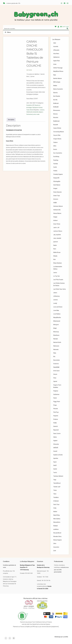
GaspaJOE (56, 178)
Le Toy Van (57, 276)
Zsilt (55, 551)
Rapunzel (56, 430)
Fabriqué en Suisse (37, 108)
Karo (55, 249)
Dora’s (55, 149)
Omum (55, 374)
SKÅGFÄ (56, 448)
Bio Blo (55, 100)
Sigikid (55, 441)
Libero (55, 293)
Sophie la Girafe (58, 455)
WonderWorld (57, 533)
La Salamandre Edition (58, 268)
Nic (54, 357)
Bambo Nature (58, 78)
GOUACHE (36, 112)
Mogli (55, 328)
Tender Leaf (57, 487)
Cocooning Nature (59, 132)
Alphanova (56, 57)
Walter (55, 512)
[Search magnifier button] (67, 29)
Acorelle (56, 47)
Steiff (55, 465)
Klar (55, 259)
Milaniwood (57, 321)
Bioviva (55, 114)
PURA (55, 423)
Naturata (56, 350)
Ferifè (55, 167)
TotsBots (56, 497)
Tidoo (55, 490)
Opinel (55, 381)
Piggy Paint (57, 402)
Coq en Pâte (57, 135)
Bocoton (56, 118)
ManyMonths (57, 318)
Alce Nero (56, 54)
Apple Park (57, 61)
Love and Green (58, 307)
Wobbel (56, 526)
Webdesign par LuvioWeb (61, 637)
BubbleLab (56, 121)
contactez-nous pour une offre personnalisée (61, 570)
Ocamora (56, 364)
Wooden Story (57, 537)
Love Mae (56, 310)
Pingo (55, 405)
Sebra (55, 437)
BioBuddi (56, 107)
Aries (55, 64)
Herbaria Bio (57, 210)
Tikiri (55, 494)
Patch (55, 398)
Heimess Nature (58, 206)
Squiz (55, 462)
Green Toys (57, 196)
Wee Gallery (57, 519)
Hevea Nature (57, 213)
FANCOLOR (29, 112)
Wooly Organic (58, 540)
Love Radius (57, 314)
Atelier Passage (58, 68)
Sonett (55, 451)
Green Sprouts (58, 192)
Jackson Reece (58, 231)
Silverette (56, 444)
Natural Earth (57, 342)
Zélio (55, 544)
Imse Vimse (57, 224)
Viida (55, 508)
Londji (55, 303)
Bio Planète (57, 96)
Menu (8, 32)
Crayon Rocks (57, 139)
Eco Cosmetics (58, 153)
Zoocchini (56, 547)
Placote (56, 409)
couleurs (42, 110)
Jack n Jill (56, 228)
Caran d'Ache (30, 110)
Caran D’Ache (57, 128)
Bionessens (57, 110)
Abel (55, 43)
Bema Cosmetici (58, 89)
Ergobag (56, 160)
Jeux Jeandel (57, 238)
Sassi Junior (57, 434)
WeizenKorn (57, 522)
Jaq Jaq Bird (57, 235)
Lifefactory (57, 296)
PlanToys (56, 412)
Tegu (55, 480)
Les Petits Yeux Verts (60, 289)
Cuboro (55, 142)
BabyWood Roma (58, 71)
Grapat (55, 189)
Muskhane (56, 335)
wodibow (56, 529)
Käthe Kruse (57, 252)
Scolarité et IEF (30, 105)
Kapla (55, 245)
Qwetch (56, 426)
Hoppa (55, 217)
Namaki (56, 339)
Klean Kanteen (58, 263)
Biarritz (55, 93)
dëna (55, 146)
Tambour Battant (58, 476)
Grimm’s (56, 199)
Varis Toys (56, 504)
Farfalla (56, 164)
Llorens (56, 300)
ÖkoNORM (56, 367)
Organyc (56, 391)
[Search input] (35, 29)
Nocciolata (57, 360)
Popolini (56, 416)
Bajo (55, 75)
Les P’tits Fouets (58, 280)
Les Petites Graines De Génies (59, 284)
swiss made (36, 114)
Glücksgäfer (57, 181)
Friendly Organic (58, 174)
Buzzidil (56, 125)
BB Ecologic (57, 82)
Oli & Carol (56, 371)
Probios (56, 419)
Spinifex (56, 458)
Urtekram (56, 501)
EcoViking (56, 157)
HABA (55, 203)
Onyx (55, 378)
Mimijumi (56, 325)
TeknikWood (57, 483)
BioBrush (56, 103)
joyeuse (56, 242)
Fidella (55, 171)
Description (11, 120)
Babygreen (36, 16)
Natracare (56, 346)
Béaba (55, 86)
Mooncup (56, 332)
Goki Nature (57, 185)
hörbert (56, 221)
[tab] (11, 120)
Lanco (55, 273)
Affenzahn (56, 50)
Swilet (55, 469)
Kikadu (55, 256)
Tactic (55, 473)
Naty (55, 353)
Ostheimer (56, 394)
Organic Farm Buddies (57, 386)
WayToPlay (57, 515)
